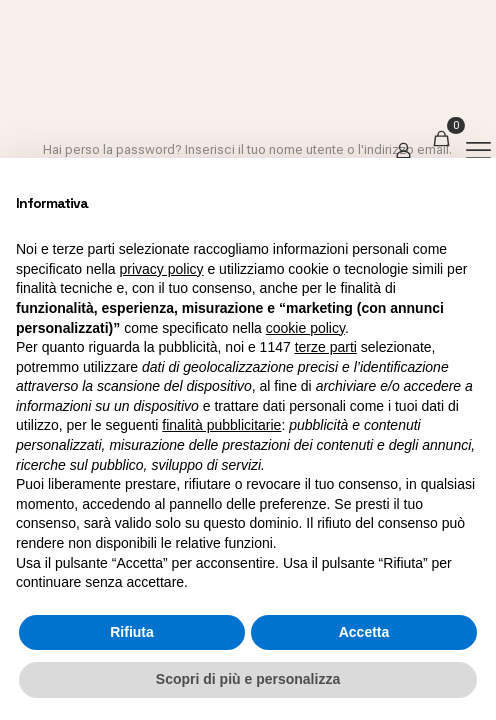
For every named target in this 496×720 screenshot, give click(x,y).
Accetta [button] (364, 632)
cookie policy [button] (305, 328)
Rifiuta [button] (132, 632)
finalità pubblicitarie (221, 425)
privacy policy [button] (162, 269)
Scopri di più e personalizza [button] (248, 679)
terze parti (326, 347)
